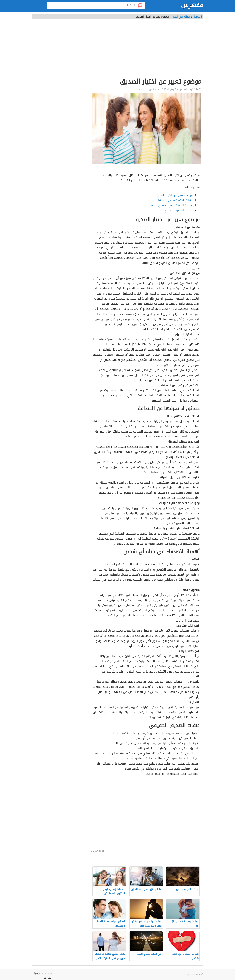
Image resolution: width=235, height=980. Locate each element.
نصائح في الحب (181, 17)
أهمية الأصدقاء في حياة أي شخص (171, 205)
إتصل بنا (48, 978)
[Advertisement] (146, 51)
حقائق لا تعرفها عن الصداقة (175, 200)
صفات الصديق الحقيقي (178, 211)
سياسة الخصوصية (43, 973)
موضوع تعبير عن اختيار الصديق (174, 195)
